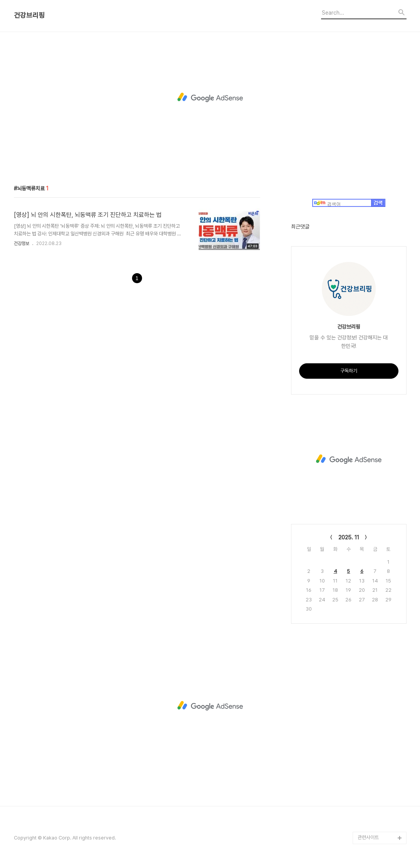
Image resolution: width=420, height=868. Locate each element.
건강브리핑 (29, 15)
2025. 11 (349, 537)
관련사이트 (368, 837)
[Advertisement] (210, 97)
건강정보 (22, 243)
